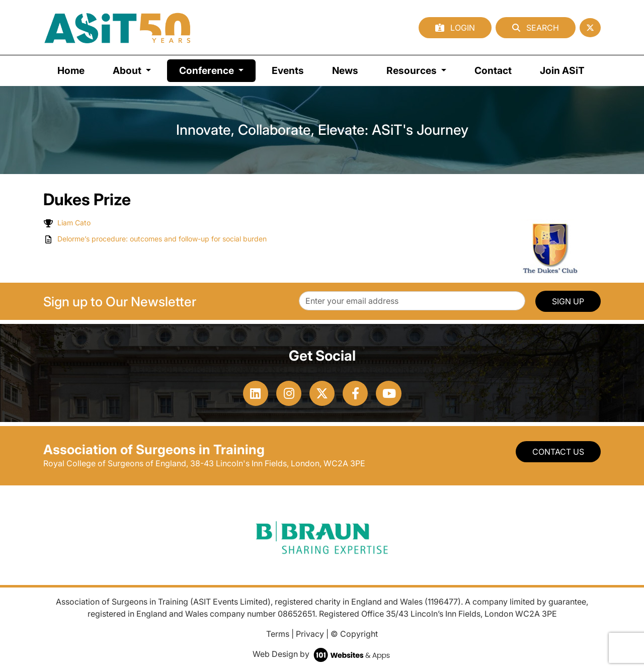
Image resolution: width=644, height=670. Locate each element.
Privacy (310, 634)
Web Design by (322, 654)
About (128, 70)
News (345, 70)
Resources (413, 70)
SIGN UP (568, 301)
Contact (493, 70)
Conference (217, 70)
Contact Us (558, 452)
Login (455, 28)
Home (71, 70)
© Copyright (354, 634)
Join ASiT (562, 70)
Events (288, 70)
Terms (278, 634)
